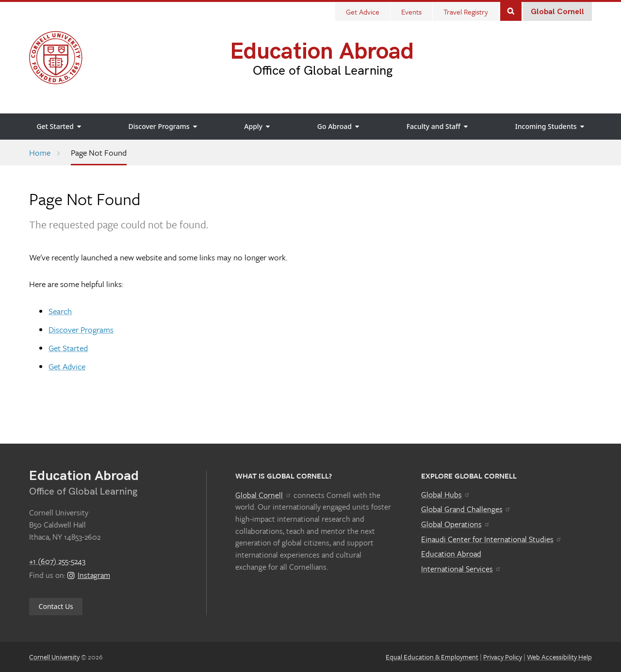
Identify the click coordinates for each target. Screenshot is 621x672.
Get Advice (67, 366)
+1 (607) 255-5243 (57, 561)
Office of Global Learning (323, 71)
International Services (461, 569)
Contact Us (56, 606)
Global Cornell (557, 12)
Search (511, 10)
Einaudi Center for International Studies (491, 539)
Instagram (89, 575)
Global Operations (456, 524)
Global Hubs (446, 495)
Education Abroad (322, 52)
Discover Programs (81, 329)
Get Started (68, 348)
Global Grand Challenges (466, 509)
